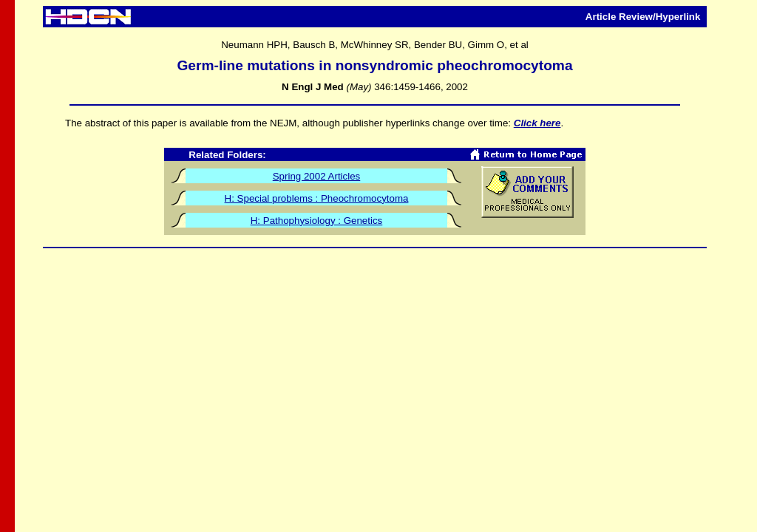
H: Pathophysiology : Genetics (317, 221)
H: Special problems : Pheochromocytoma (317, 198)
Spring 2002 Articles (317, 176)
